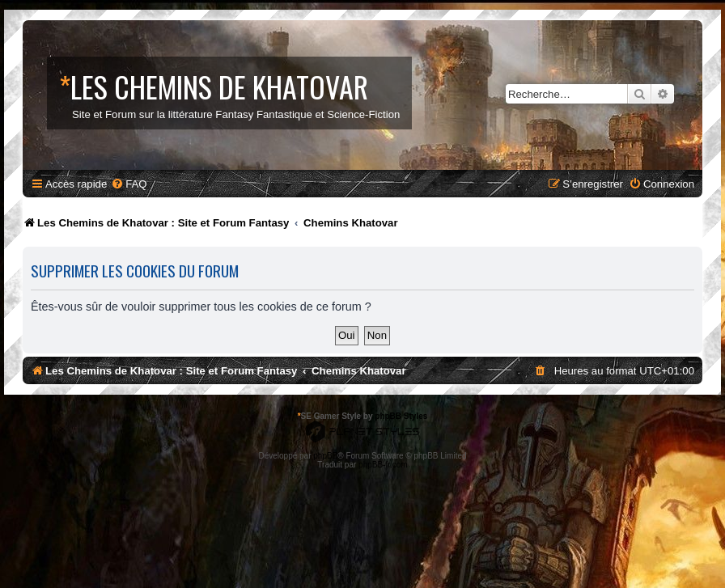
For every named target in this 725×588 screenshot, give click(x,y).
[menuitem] (129, 184)
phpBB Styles (401, 416)
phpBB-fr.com (383, 465)
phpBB (325, 456)
